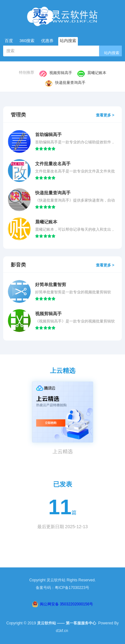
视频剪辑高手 (56, 73)
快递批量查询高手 (65, 83)
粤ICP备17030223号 (72, 588)
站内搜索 (112, 53)
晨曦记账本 (92, 73)
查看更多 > (105, 115)
